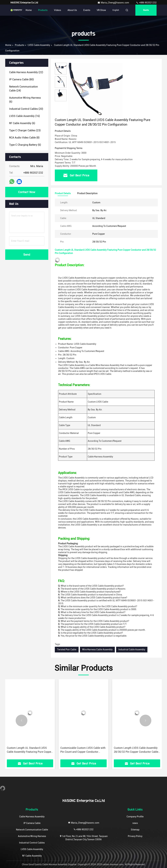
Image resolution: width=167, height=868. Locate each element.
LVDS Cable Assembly (39, 45)
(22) (26, 72)
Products (43, 10)
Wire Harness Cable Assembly (97, 649)
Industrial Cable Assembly (132, 649)
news (135, 823)
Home (29, 10)
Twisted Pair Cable (67, 649)
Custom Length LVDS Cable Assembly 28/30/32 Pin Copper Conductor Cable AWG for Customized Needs (136, 750)
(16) (24, 116)
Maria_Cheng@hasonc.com (114, 3)
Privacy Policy (135, 836)
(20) (26, 109)
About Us (72, 10)
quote (146, 10)
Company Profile (135, 817)
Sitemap (135, 830)
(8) (24, 138)
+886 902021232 (146, 3)
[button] (22, 721)
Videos (57, 10)
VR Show (101, 10)
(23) (25, 130)
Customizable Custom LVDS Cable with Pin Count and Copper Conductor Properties (83, 750)
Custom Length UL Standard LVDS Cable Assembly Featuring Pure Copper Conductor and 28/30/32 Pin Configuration (29, 750)
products (19, 45)
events (87, 10)
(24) (23, 89)
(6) (25, 100)
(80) (21, 79)
